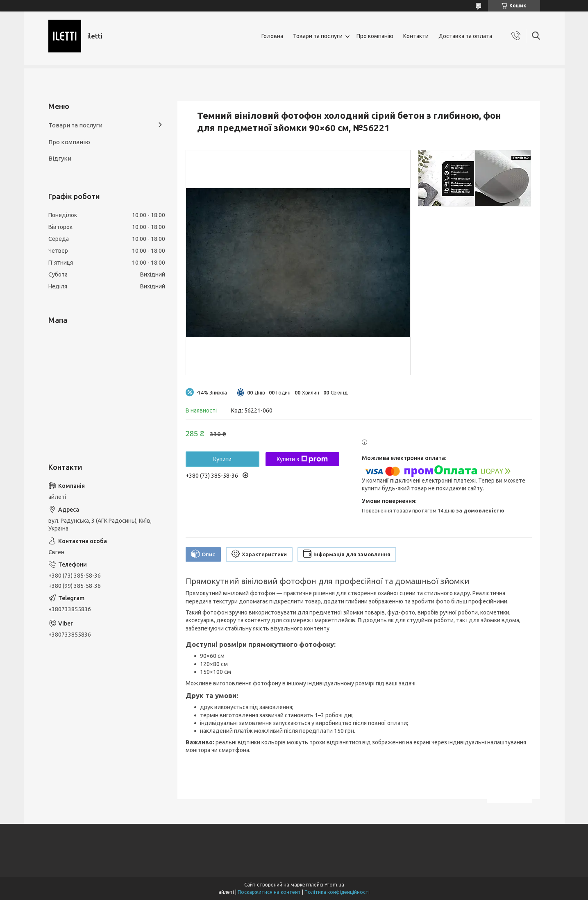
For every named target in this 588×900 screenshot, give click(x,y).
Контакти (416, 36)
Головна (272, 36)
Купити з (302, 459)
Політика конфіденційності (337, 892)
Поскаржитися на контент (269, 892)
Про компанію (375, 36)
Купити (222, 459)
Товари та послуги (318, 36)
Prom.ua (334, 885)
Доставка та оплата (465, 36)
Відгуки (60, 158)
